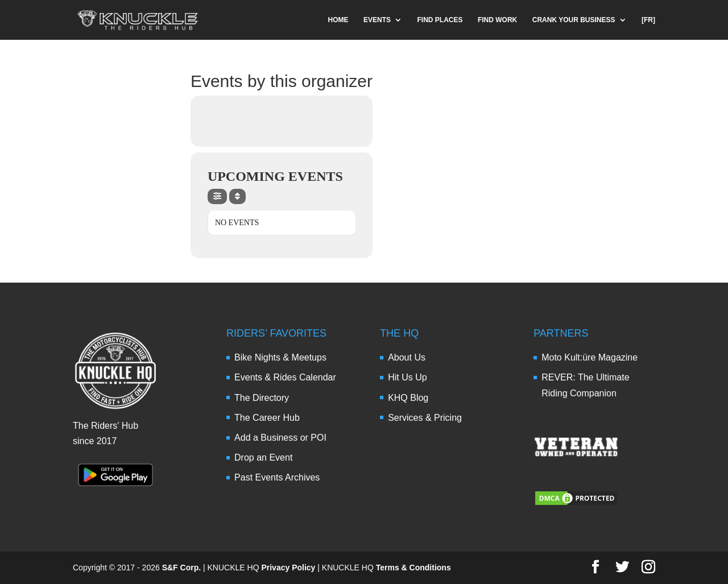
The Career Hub (267, 418)
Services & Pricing (425, 418)
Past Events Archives (277, 477)
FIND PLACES (440, 20)
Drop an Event (263, 457)
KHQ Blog (408, 398)
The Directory (262, 398)
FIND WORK (497, 20)
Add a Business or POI (280, 438)
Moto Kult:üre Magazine (590, 357)
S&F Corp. (181, 568)
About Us (407, 357)
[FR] (648, 20)
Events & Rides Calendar (285, 377)
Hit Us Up (407, 377)
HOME (338, 20)
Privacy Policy (288, 568)
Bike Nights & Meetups (280, 357)
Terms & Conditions (413, 568)
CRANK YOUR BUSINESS (574, 20)
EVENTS (377, 20)
